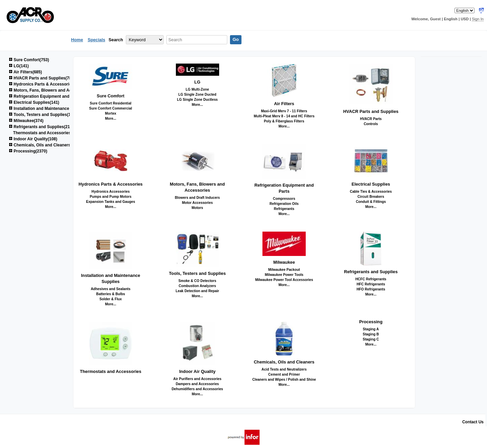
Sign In (478, 19)
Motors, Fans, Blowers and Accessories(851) (54, 90)
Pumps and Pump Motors (110, 197)
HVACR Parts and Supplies (371, 111)
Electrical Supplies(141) (34, 102)
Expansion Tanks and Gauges (111, 202)
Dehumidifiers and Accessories (197, 389)
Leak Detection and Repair (197, 291)
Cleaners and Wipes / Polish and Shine (284, 380)
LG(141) (19, 66)
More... (111, 119)
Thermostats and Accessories (111, 371)
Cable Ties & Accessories (371, 192)
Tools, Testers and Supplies (197, 273)
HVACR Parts (371, 119)
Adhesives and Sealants (110, 289)
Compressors (284, 199)
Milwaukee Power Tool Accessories (284, 280)
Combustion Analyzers (197, 286)
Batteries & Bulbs (110, 294)
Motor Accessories (197, 203)
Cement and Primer (284, 374)
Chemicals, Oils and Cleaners (284, 362)
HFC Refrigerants (371, 284)
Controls (371, 124)
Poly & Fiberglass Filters (284, 121)
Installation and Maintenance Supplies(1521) (54, 109)
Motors (197, 208)
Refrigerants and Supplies (371, 272)
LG (198, 82)
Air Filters (284, 104)
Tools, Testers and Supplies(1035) (44, 115)
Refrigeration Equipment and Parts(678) (49, 96)
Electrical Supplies (371, 184)
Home (77, 40)
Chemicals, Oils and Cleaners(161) (44, 145)
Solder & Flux (111, 299)
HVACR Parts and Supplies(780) (42, 78)
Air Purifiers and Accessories (197, 379)
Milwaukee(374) (26, 121)
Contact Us (473, 422)
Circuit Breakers (371, 197)
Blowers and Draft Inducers (197, 198)
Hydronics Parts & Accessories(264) (46, 84)
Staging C (371, 339)
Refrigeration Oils (284, 204)
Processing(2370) (28, 151)
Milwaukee (284, 262)
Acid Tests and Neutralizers (284, 369)
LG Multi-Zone (197, 89)
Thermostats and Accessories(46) (46, 133)
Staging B (371, 334)
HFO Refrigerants (371, 289)
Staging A (371, 329)
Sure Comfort (111, 96)
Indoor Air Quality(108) (33, 139)
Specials (96, 40)
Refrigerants (284, 209)
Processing (371, 322)
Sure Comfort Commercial (111, 108)
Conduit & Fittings (371, 202)
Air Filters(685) (25, 72)
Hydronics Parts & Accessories (110, 184)
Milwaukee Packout (284, 270)
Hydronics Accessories (111, 192)
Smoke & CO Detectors (197, 281)
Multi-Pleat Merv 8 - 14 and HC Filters (284, 116)
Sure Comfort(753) (29, 60)
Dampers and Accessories (198, 384)
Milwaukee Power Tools (284, 275)
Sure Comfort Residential (111, 103)
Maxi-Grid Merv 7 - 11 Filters (284, 111)
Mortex (111, 113)
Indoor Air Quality (198, 371)
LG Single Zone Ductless (197, 100)
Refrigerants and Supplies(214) (41, 127)
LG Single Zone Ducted (197, 95)
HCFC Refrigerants (371, 279)
